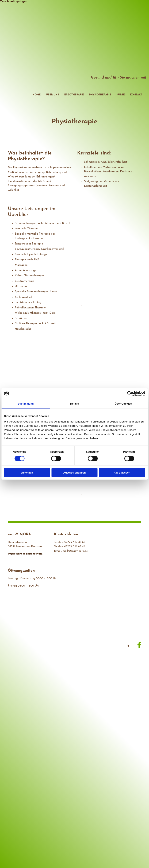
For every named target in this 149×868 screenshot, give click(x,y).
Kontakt (136, 95)
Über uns (52, 95)
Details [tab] (75, 404)
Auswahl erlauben (74, 472)
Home (37, 95)
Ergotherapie (74, 95)
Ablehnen (27, 472)
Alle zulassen (122, 472)
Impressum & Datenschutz (25, 554)
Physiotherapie (100, 95)
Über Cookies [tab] (123, 404)
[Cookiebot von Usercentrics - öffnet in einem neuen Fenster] (130, 394)
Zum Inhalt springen (14, 2)
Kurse (121, 95)
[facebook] (139, 646)
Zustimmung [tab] (26, 404)
